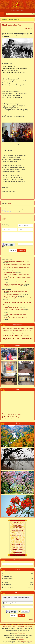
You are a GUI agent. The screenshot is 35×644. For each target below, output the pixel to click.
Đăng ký (31, 619)
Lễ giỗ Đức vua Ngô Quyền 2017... (12, 416)
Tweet (3, 220)
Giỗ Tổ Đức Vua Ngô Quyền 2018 (12, 414)
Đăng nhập (22, 616)
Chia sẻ (4, 218)
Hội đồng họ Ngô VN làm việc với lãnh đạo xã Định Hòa (17, 331)
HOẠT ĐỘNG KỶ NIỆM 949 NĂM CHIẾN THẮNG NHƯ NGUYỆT (17, 336)
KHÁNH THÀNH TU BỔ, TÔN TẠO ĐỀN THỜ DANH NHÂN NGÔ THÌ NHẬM (18, 339)
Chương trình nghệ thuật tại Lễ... (12, 418)
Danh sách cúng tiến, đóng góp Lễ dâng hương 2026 (16, 333)
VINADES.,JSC (26, 643)
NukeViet (13, 643)
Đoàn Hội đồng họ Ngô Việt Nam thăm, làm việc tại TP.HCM (18, 328)
